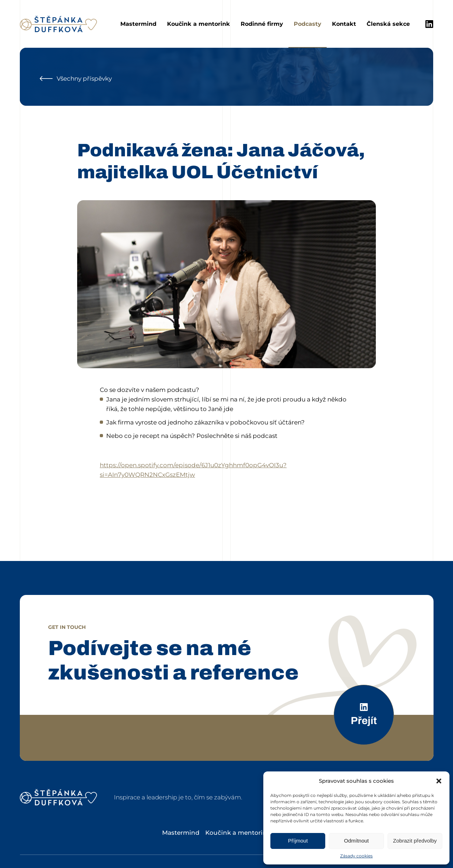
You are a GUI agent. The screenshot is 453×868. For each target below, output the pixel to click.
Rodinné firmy (262, 24)
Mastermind (138, 24)
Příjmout (298, 841)
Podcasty (308, 24)
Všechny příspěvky (76, 79)
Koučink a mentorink (199, 24)
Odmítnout (356, 841)
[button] (439, 781)
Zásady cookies (356, 856)
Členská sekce (388, 24)
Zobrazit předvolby (415, 841)
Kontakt (344, 24)
